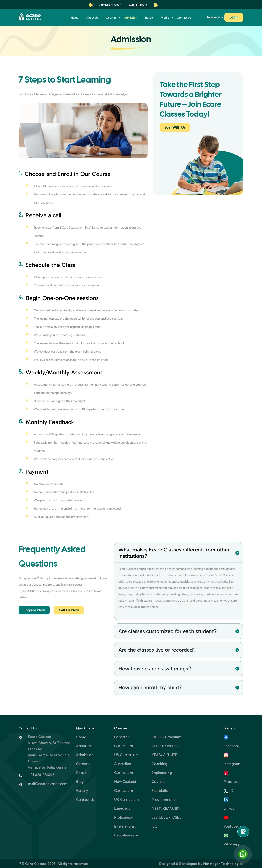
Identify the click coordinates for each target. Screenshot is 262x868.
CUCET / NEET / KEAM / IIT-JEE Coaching (165, 755)
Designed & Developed (178, 864)
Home (75, 18)
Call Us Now (69, 610)
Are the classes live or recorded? (157, 650)
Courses (111, 18)
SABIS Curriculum (167, 737)
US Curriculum (126, 755)
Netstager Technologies (223, 864)
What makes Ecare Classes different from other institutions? (174, 553)
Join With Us (175, 127)
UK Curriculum (127, 799)
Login (234, 17)
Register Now (137, 5)
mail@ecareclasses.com (48, 784)
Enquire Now (34, 610)
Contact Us (184, 18)
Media (165, 18)
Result (149, 18)
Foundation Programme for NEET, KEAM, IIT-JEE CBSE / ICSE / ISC (167, 808)
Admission (131, 18)
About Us (92, 18)
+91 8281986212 (41, 775)
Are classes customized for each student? (167, 631)
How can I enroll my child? (150, 687)
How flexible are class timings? (155, 669)
